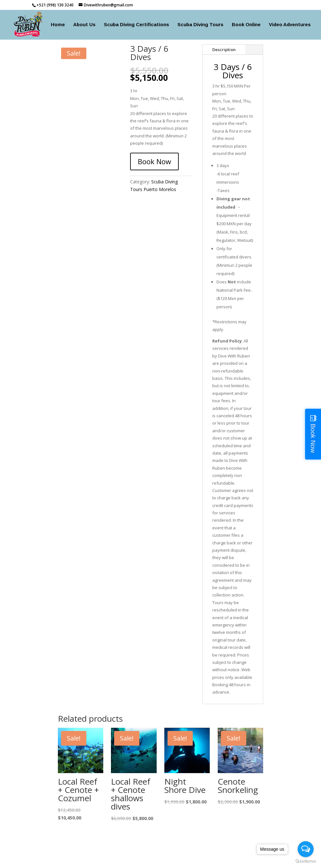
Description (224, 50)
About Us (84, 25)
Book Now (313, 438)
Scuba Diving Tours (200, 25)
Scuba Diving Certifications (137, 25)
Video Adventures (290, 25)
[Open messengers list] (306, 849)
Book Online (246, 25)
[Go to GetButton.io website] (306, 861)
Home (58, 25)
